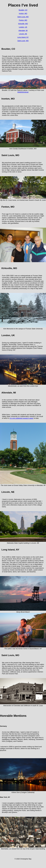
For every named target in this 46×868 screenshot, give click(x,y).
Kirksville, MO (23, 24)
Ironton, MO (23, 13)
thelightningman (23, 92)
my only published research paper (21, 418)
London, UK (23, 27)
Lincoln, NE (23, 34)
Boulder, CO (23, 10)
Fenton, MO (23, 20)
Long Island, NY (23, 37)
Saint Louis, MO (23, 17)
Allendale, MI (23, 30)
